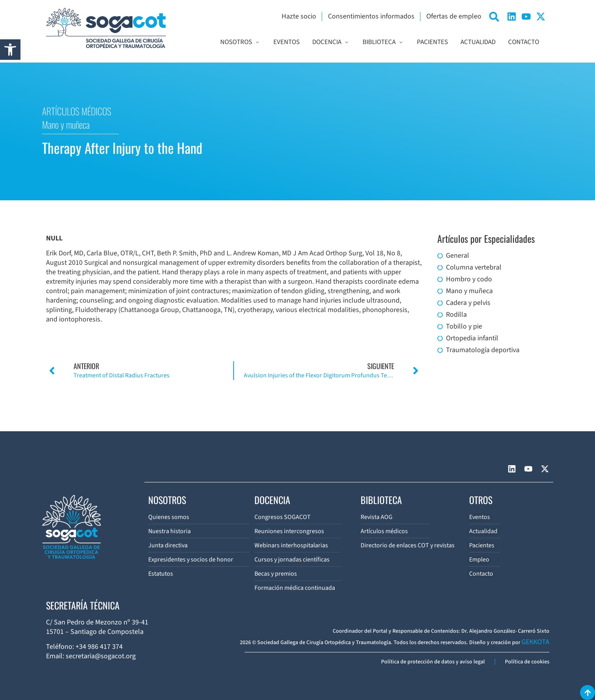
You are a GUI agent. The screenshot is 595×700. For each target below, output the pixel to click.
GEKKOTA (535, 642)
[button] (10, 50)
